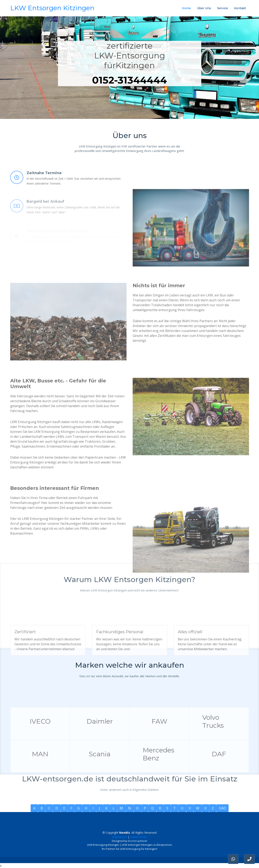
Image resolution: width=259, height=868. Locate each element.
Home (186, 8)
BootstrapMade (138, 841)
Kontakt (240, 8)
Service (223, 8)
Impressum (119, 837)
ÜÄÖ (222, 808)
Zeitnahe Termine (44, 183)
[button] (249, 859)
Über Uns (204, 8)
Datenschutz (139, 837)
